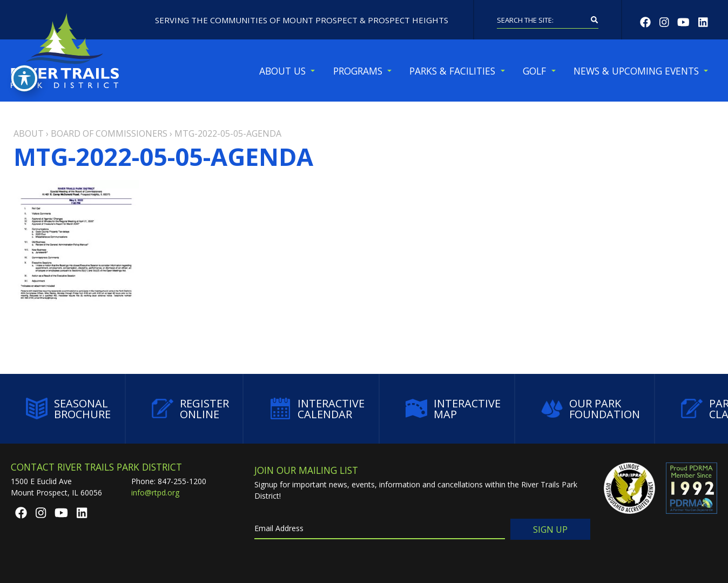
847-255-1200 (182, 481)
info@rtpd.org (155, 492)
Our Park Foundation (591, 409)
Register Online (190, 409)
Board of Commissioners (109, 133)
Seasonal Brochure (68, 409)
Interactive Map (453, 409)
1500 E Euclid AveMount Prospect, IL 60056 (56, 487)
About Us (282, 71)
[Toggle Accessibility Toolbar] (24, 78)
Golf (534, 71)
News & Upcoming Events (636, 71)
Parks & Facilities (452, 71)
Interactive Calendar (317, 409)
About (29, 133)
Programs (358, 71)
